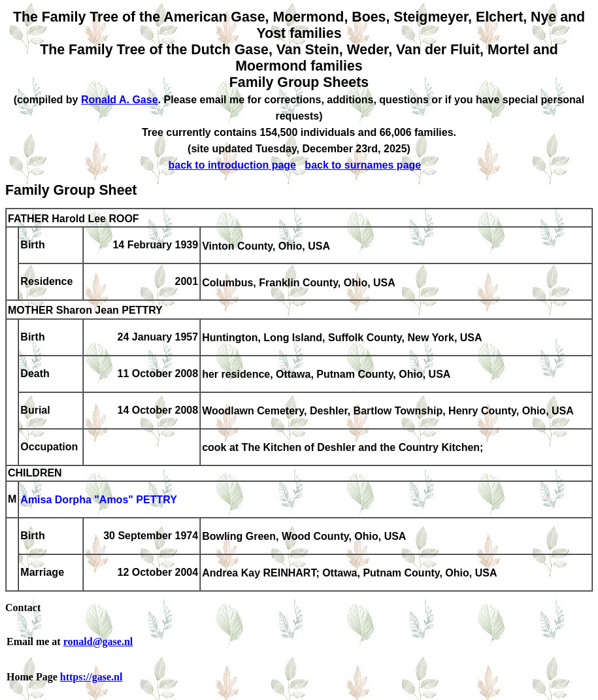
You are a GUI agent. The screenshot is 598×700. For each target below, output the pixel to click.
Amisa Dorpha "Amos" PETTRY (99, 500)
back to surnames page (363, 165)
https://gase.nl (91, 677)
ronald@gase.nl (98, 642)
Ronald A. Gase (120, 100)
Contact (23, 608)
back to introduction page (232, 165)
